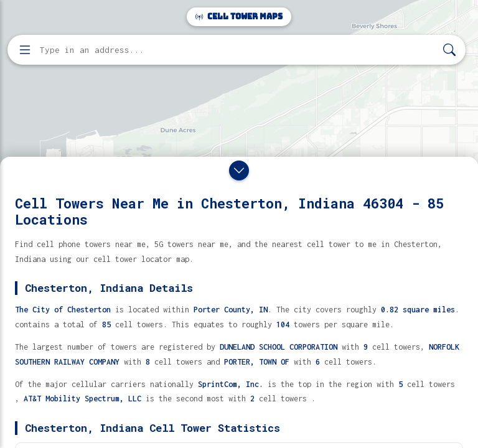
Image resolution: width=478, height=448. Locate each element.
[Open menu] (25, 50)
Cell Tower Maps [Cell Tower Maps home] (239, 16)
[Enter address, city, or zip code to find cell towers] (238, 50)
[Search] (449, 50)
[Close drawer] (239, 170)
